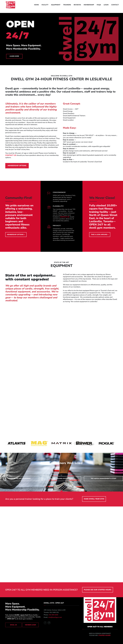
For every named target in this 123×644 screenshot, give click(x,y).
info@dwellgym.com (55, 617)
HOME (36, 5)
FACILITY (45, 5)
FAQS (99, 5)
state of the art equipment (20, 478)
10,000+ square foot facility (61, 478)
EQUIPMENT (56, 5)
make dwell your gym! (94, 499)
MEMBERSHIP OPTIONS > (16, 235)
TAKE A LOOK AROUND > (100, 235)
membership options (17, 166)
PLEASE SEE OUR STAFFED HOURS (98, 590)
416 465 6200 (53, 615)
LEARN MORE (14, 56)
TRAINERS (67, 5)
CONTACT (115, 5)
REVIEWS (77, 5)
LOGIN (106, 5)
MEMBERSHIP (89, 5)
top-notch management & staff (103, 478)
